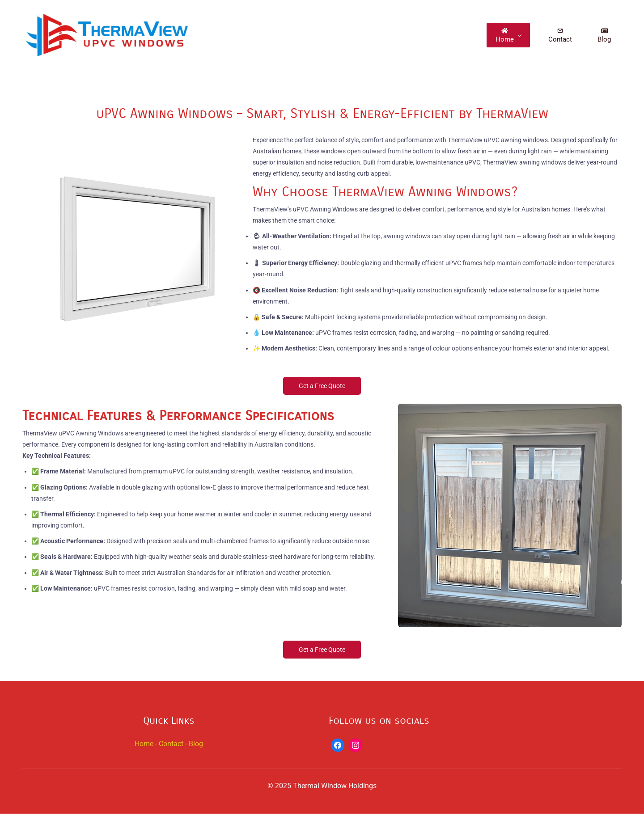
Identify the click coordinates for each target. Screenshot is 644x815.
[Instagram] (356, 747)
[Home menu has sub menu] (512, 36)
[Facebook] (338, 747)
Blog (196, 745)
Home (144, 745)
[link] (134, 141)
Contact (171, 745)
